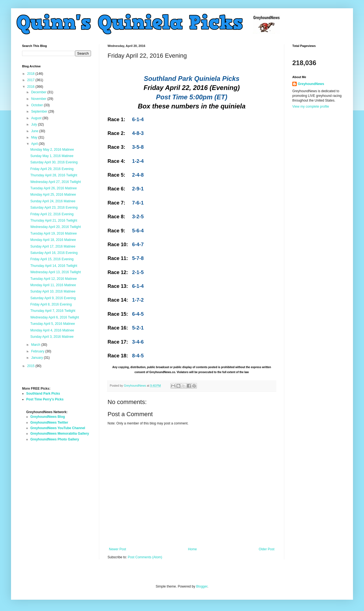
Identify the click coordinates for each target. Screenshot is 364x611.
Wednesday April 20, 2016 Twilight (56, 227)
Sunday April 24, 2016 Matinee (53, 201)
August (37, 118)
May (35, 137)
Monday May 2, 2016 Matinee (52, 150)
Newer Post (117, 549)
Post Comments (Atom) (145, 557)
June (35, 131)
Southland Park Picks (43, 394)
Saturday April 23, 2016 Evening (54, 208)
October (38, 105)
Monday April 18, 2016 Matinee (53, 240)
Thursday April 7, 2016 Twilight (53, 311)
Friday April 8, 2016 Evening (51, 304)
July (35, 124)
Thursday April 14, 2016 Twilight (54, 266)
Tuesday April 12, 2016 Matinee (53, 279)
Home (192, 549)
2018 (31, 74)
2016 (31, 87)
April (35, 144)
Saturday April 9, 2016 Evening (53, 298)
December (39, 92)
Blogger (202, 586)
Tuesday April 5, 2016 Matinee (53, 324)
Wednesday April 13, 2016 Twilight (56, 272)
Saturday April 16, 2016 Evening (54, 253)
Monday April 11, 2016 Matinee (53, 285)
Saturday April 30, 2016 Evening (54, 162)
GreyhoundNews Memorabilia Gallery (60, 434)
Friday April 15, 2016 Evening (52, 259)
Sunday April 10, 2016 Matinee (53, 291)
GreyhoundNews (311, 84)
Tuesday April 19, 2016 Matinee (53, 233)
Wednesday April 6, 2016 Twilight (55, 317)
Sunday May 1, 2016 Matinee (52, 156)
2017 (31, 80)
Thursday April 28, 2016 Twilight (54, 175)
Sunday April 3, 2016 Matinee (52, 337)
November (39, 99)
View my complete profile (311, 107)
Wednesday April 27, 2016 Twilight (56, 182)
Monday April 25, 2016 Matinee (53, 195)
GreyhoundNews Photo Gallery (55, 439)
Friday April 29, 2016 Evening (52, 169)
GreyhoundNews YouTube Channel (58, 428)
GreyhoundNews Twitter (49, 423)
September (40, 111)
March (36, 345)
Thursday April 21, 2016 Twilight (54, 221)
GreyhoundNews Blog (48, 417)
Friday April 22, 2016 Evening (52, 214)
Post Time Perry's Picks (45, 399)
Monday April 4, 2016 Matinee (52, 330)
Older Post (267, 549)
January (38, 358)
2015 (31, 366)
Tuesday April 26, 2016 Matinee (53, 188)
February (38, 351)
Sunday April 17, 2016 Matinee (53, 246)
